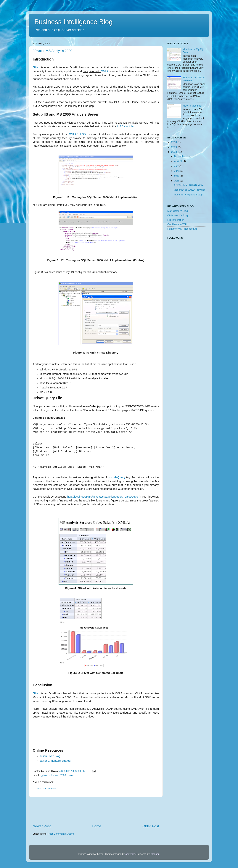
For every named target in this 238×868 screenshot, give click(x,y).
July (177, 166)
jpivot (44, 775)
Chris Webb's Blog (178, 215)
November (180, 156)
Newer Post (42, 826)
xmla (70, 775)
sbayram (130, 854)
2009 (174, 147)
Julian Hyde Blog (50, 756)
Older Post (151, 826)
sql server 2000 (57, 775)
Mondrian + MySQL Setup (188, 195)
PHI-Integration (176, 220)
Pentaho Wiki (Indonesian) (182, 229)
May (177, 176)
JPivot (36, 67)
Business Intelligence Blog (73, 22)
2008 (174, 152)
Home (97, 826)
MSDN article (125, 126)
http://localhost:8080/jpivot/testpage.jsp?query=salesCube (103, 497)
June (177, 171)
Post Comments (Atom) (61, 834)
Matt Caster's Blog (178, 211)
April (177, 181)
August (178, 161)
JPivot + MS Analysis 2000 (53, 51)
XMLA (105, 71)
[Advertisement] (100, 735)
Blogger (155, 854)
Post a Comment (47, 788)
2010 (174, 142)
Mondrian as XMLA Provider (189, 190)
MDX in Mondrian (192, 106)
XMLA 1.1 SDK (78, 134)
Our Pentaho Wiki (177, 224)
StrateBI (56, 761)
